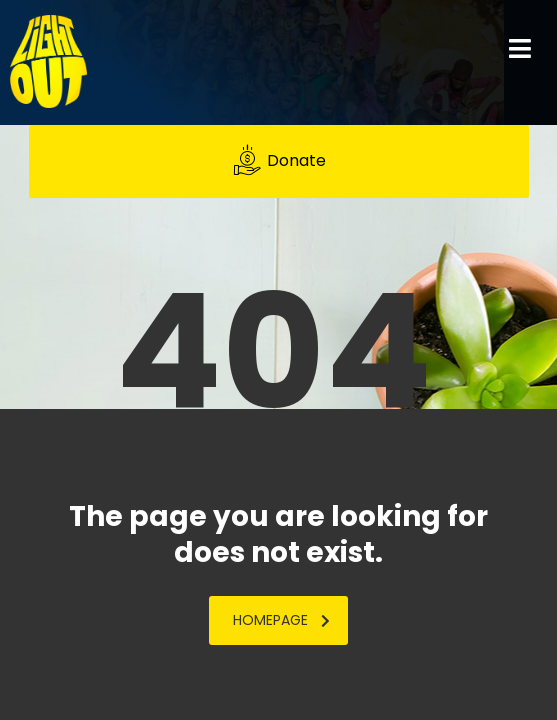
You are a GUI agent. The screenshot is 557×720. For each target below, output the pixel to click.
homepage (281, 620)
